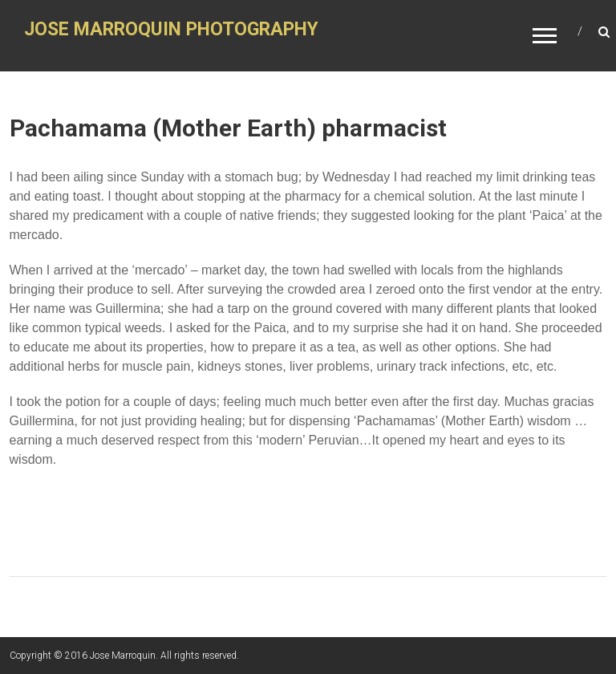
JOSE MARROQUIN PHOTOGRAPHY (171, 29)
